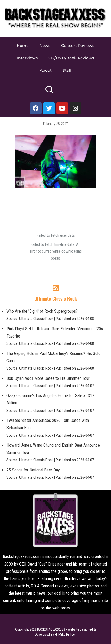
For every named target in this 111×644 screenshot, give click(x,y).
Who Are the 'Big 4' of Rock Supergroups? (42, 311)
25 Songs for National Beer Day (33, 470)
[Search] (49, 92)
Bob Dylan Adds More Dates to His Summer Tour (48, 378)
